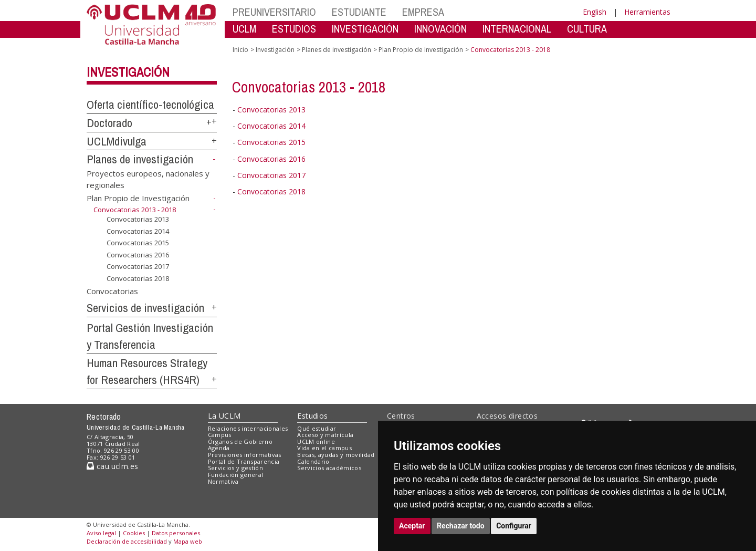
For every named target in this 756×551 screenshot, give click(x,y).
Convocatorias (112, 291)
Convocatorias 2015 (138, 243)
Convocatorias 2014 (138, 231)
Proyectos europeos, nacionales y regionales (148, 179)
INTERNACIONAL (517, 29)
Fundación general (236, 475)
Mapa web (188, 541)
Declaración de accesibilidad (127, 541)
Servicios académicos (329, 468)
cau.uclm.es (112, 466)
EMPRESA (423, 12)
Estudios (312, 416)
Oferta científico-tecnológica (150, 105)
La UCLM (224, 416)
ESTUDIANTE (359, 12)
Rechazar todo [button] (461, 526)
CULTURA (587, 29)
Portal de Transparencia (244, 461)
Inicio (240, 50)
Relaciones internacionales (248, 428)
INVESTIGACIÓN (365, 29)
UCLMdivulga (117, 141)
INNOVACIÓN (440, 29)
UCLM (244, 29)
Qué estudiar (317, 428)
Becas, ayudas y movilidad (336, 455)
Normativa (223, 481)
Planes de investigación (140, 159)
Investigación (128, 72)
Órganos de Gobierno (240, 441)
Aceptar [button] (412, 526)
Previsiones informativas (245, 455)
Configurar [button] (514, 526)
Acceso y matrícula (325, 435)
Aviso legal (101, 533)
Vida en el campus (324, 448)
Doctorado (109, 123)
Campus (220, 435)
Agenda (219, 448)
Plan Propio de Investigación (138, 198)
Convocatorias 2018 (138, 278)
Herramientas (647, 12)
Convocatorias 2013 (138, 219)
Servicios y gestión (235, 468)
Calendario (313, 461)
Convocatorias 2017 (138, 266)
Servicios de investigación (145, 308)
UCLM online (316, 441)
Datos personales (176, 533)
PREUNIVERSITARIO (274, 12)
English (595, 12)
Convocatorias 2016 (138, 255)
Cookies (134, 533)
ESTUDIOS (294, 29)
